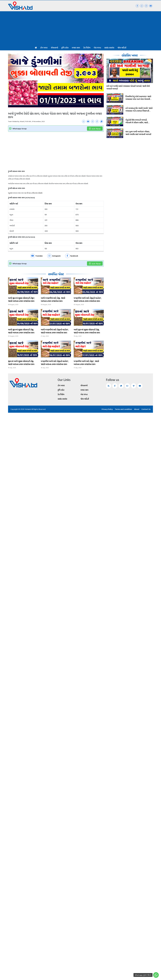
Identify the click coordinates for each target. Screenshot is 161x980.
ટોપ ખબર (44, 48)
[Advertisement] (80, 28)
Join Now (95, 129)
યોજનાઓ (54, 48)
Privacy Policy (107, 409)
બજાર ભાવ (76, 48)
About (137, 409)
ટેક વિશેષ (87, 48)
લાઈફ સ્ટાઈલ (109, 48)
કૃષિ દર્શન (65, 48)
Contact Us (146, 409)
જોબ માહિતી (122, 48)
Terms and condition (123, 409)
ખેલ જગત (97, 48)
